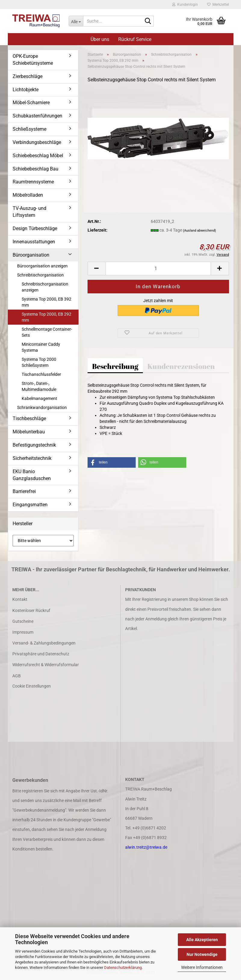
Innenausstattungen (34, 242)
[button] (97, 268)
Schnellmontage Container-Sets (47, 332)
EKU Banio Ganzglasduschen (32, 475)
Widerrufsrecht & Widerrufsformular (46, 665)
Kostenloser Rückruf (31, 610)
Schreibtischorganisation (40, 275)
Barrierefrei (24, 491)
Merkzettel (218, 5)
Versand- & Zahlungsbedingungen (44, 643)
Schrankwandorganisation (42, 407)
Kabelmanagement (39, 398)
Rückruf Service (135, 39)
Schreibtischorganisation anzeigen (45, 287)
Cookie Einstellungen (32, 686)
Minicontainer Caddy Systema (41, 347)
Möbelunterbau (29, 432)
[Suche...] (76, 21)
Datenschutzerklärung (123, 968)
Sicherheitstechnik (32, 458)
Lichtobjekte (26, 90)
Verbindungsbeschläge (37, 142)
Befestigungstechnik (34, 445)
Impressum (23, 632)
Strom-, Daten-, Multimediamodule (39, 386)
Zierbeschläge (28, 76)
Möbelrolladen (28, 195)
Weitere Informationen (202, 967)
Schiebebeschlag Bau (36, 169)
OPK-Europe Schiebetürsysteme (33, 60)
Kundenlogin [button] (185, 5)
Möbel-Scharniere (31, 103)
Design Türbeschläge (35, 228)
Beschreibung (115, 366)
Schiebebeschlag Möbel (38, 156)
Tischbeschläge (29, 418)
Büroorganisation (31, 255)
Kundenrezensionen (181, 366)
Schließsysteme (29, 129)
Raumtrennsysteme (33, 182)
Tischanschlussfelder (41, 374)
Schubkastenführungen (37, 116)
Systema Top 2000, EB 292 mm (46, 317)
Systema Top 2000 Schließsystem (39, 362)
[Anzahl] (158, 268)
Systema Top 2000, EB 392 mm (46, 302)
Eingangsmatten (30, 505)
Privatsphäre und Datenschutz (41, 654)
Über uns (100, 39)
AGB (17, 676)
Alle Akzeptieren (202, 940)
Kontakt (20, 599)
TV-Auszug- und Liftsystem (29, 212)
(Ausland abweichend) (199, 231)
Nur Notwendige (202, 954)
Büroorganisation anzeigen (42, 266)
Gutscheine (23, 621)
